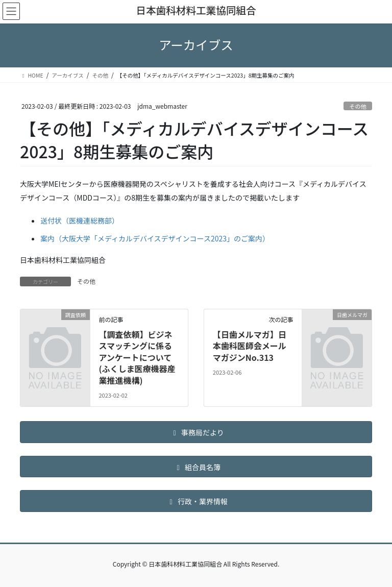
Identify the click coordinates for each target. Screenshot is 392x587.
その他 (358, 106)
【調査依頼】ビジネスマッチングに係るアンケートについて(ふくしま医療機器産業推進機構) (137, 357)
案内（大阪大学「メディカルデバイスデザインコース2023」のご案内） (155, 238)
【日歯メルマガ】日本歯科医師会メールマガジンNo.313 (250, 346)
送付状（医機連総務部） (80, 221)
